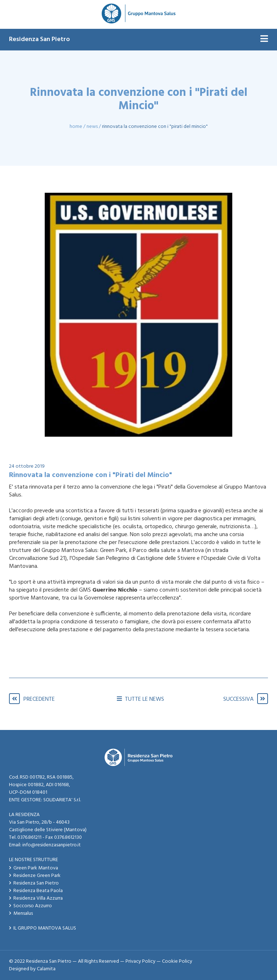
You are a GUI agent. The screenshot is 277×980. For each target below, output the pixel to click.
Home (76, 127)
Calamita (46, 969)
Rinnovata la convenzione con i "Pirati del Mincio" (155, 127)
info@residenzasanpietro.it (52, 845)
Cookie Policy (177, 961)
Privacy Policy (140, 961)
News (92, 127)
